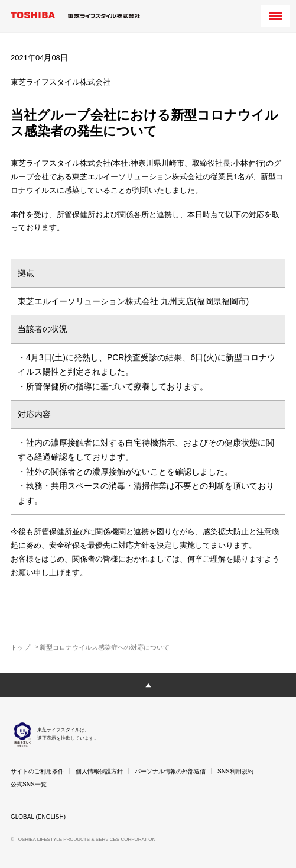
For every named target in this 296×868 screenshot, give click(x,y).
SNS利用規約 (235, 771)
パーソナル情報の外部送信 (170, 771)
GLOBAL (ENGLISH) (38, 817)
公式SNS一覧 (29, 784)
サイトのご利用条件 (37, 771)
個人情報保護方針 (99, 771)
